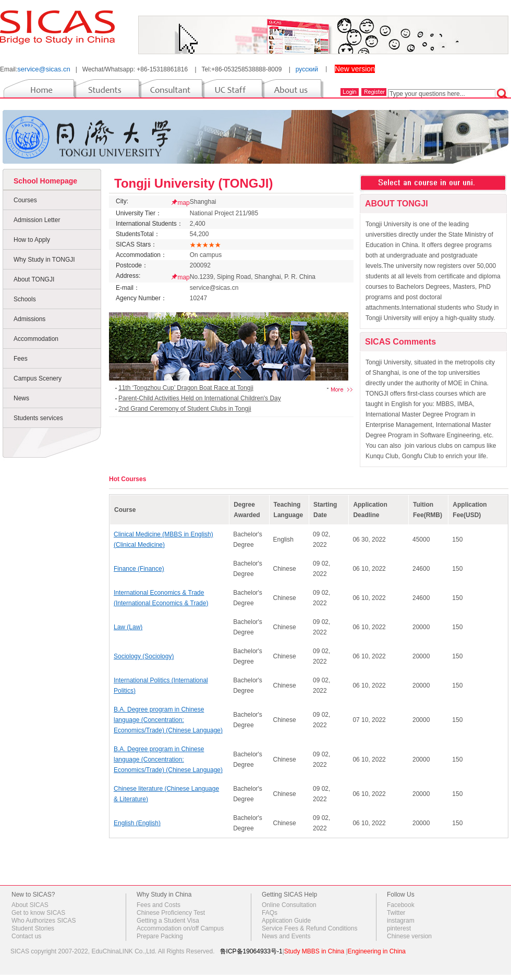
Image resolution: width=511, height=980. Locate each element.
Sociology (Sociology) (144, 656)
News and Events (286, 936)
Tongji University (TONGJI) (193, 183)
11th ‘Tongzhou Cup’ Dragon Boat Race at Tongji (186, 388)
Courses (25, 200)
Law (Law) (128, 627)
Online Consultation (289, 905)
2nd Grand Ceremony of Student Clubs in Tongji (185, 409)
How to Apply (32, 240)
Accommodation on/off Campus (180, 928)
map (183, 203)
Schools (25, 299)
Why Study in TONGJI (44, 260)
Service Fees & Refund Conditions (309, 928)
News (21, 398)
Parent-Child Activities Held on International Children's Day (200, 398)
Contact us (26, 936)
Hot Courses (127, 479)
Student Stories (33, 928)
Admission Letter (37, 220)
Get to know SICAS (38, 913)
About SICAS (30, 905)
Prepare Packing (160, 936)
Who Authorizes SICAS (44, 921)
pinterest (399, 928)
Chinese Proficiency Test (171, 913)
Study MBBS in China (314, 951)
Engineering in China (377, 951)
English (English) (137, 823)
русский (307, 69)
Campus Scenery (38, 378)
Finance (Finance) (139, 569)
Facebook (401, 905)
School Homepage (45, 181)
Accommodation (36, 339)
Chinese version (409, 936)
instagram (401, 921)
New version (355, 69)
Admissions (29, 319)
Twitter (396, 913)
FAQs (270, 913)
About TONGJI (34, 279)
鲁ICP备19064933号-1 (251, 951)
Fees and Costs (159, 905)
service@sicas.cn (44, 69)
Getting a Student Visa (168, 921)
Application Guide (286, 921)
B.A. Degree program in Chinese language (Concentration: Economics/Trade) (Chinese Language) (168, 720)
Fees (21, 359)
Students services (38, 418)
